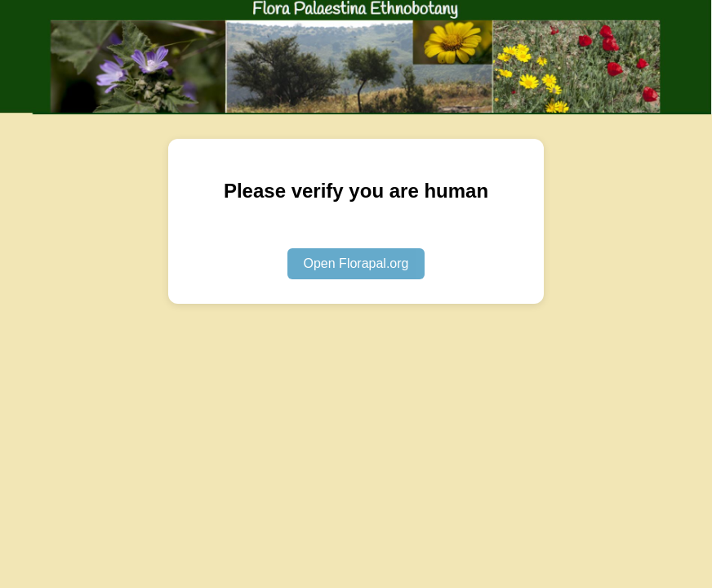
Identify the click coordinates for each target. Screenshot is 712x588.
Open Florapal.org (356, 263)
